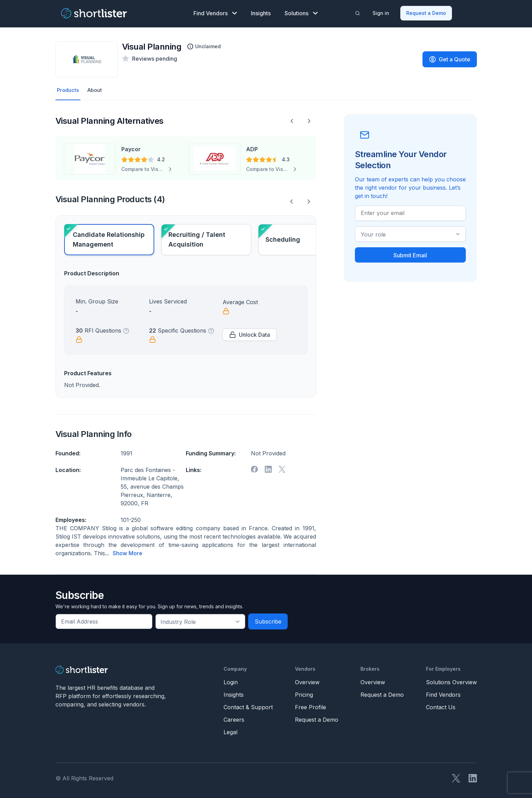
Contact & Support (248, 706)
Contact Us (441, 706)
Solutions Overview (451, 681)
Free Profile (311, 706)
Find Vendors (215, 12)
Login (231, 681)
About (96, 89)
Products (68, 89)
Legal (230, 731)
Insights (261, 12)
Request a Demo (426, 12)
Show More (128, 552)
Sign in (381, 12)
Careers (234, 719)
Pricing (304, 694)
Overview (307, 681)
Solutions (301, 12)
